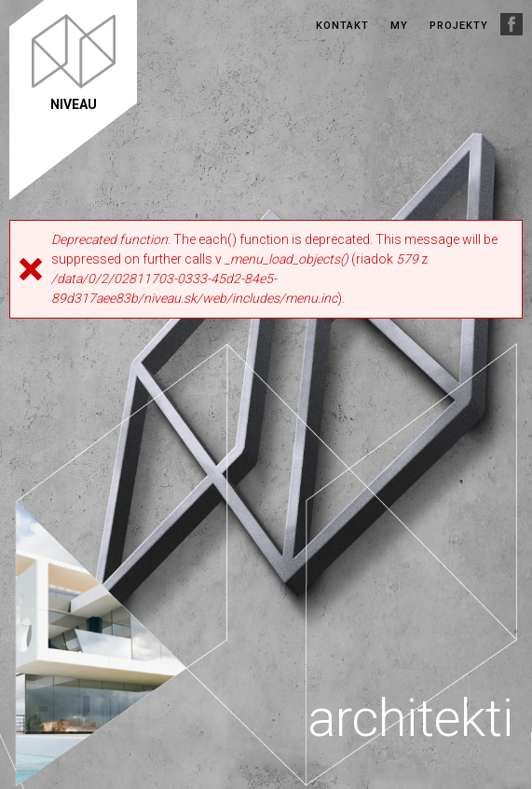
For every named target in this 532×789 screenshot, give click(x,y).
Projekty (459, 26)
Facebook (512, 24)
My (399, 26)
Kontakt (342, 26)
